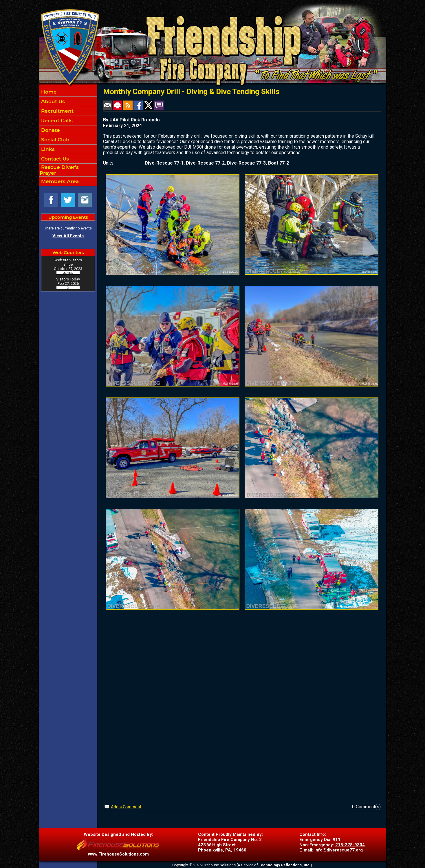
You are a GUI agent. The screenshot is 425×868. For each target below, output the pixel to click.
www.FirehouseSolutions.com (118, 854)
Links (47, 149)
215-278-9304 (350, 845)
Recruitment (57, 111)
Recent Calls (56, 121)
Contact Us (54, 159)
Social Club (55, 140)
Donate (50, 130)
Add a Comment (126, 807)
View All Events (68, 236)
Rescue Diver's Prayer (59, 170)
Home (48, 92)
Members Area (59, 181)
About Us (52, 101)
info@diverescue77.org (339, 850)
